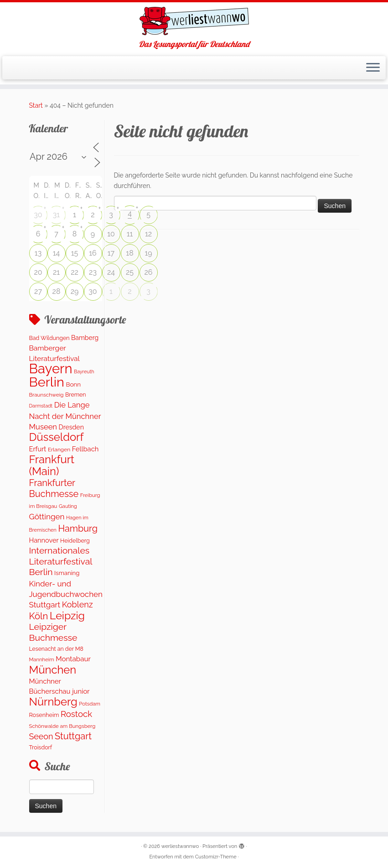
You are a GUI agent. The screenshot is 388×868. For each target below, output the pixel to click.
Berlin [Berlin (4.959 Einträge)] (47, 382)
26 (149, 272)
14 (57, 253)
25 (130, 272)
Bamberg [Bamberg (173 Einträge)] (85, 338)
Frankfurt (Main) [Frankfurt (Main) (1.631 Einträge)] (52, 465)
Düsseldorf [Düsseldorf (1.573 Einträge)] (57, 437)
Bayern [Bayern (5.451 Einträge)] (51, 369)
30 (38, 215)
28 (57, 291)
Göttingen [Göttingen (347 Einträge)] (47, 517)
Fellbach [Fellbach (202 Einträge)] (85, 449)
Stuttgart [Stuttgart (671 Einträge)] (73, 736)
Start (36, 105)
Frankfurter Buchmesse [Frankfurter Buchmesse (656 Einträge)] (54, 488)
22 (75, 272)
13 (38, 253)
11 (130, 234)
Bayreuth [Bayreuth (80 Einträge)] (84, 371)
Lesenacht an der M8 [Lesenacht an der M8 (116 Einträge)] (56, 649)
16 (93, 253)
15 (75, 253)
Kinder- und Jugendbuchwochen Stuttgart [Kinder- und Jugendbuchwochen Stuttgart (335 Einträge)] (66, 594)
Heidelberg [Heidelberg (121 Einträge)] (75, 541)
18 (129, 253)
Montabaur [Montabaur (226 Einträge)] (73, 659)
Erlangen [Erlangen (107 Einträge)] (59, 450)
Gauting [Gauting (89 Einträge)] (68, 506)
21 (56, 272)
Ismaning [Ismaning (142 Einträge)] (67, 573)
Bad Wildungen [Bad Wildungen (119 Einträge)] (49, 338)
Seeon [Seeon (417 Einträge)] (41, 736)
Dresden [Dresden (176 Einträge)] (71, 427)
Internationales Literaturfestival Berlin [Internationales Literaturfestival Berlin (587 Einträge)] (61, 561)
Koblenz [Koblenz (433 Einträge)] (78, 604)
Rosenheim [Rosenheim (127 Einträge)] (44, 715)
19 (148, 253)
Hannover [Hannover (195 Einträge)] (44, 540)
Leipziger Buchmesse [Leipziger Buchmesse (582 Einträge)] (53, 632)
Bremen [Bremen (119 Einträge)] (76, 395)
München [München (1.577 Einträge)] (53, 670)
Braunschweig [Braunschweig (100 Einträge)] (47, 395)
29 (75, 291)
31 (56, 215)
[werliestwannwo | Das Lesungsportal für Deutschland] (194, 21)
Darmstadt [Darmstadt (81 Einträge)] (41, 406)
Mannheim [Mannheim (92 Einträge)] (42, 659)
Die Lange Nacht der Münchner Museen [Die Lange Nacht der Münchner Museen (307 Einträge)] (65, 416)
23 (93, 272)
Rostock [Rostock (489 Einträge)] (76, 714)
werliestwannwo (180, 846)
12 (148, 234)
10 (111, 234)
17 (111, 253)
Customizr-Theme (216, 857)
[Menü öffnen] (373, 68)
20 (38, 272)
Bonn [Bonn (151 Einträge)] (73, 384)
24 (111, 272)
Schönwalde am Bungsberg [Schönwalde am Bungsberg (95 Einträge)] (62, 726)
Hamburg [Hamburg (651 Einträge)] (78, 528)
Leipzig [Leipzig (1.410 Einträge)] (67, 615)
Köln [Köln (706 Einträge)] (39, 616)
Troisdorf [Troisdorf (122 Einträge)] (41, 747)
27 (38, 291)
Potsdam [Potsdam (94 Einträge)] (90, 704)
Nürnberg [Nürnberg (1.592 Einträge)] (53, 702)
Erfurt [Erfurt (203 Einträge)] (38, 449)
